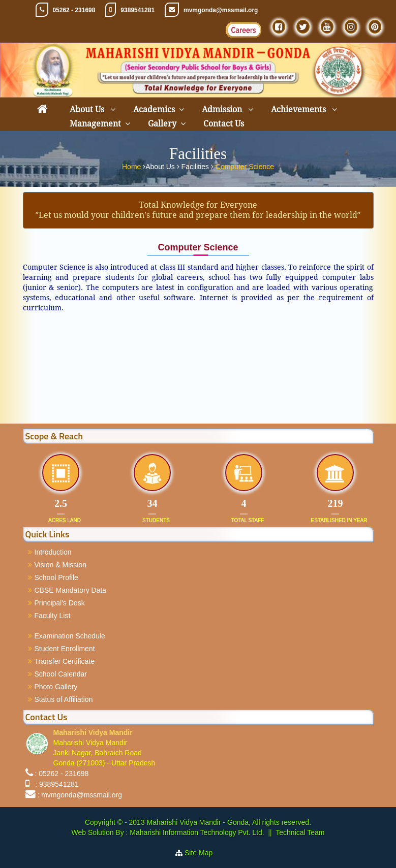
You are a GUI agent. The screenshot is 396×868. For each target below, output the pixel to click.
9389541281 (138, 10)
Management (95, 124)
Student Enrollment (65, 649)
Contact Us (224, 124)
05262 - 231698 (74, 10)
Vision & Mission (60, 565)
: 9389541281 (55, 784)
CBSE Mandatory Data (71, 590)
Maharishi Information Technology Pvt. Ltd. (196, 832)
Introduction (53, 552)
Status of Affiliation (64, 699)
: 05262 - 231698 (62, 774)
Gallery (162, 124)
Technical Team (300, 832)
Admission (223, 109)
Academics (154, 109)
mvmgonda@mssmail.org (221, 10)
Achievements (299, 109)
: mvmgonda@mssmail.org (80, 795)
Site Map (203, 853)
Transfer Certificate (65, 661)
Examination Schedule (70, 636)
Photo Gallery (56, 687)
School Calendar (61, 674)
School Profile (56, 577)
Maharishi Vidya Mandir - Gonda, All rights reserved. (229, 822)
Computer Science (245, 166)
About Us (88, 109)
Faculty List (53, 616)
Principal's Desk (60, 603)
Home (132, 166)
